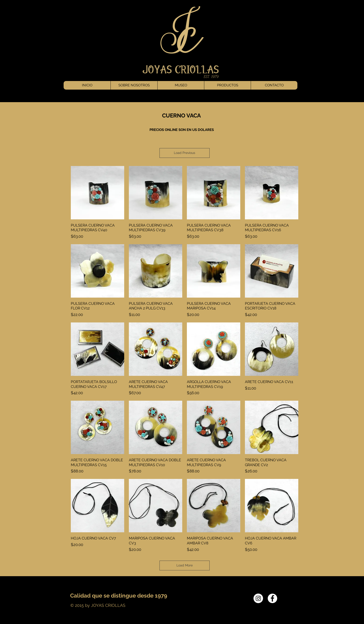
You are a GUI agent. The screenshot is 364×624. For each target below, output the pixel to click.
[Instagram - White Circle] (258, 598)
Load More (185, 565)
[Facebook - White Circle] (272, 598)
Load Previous (185, 153)
